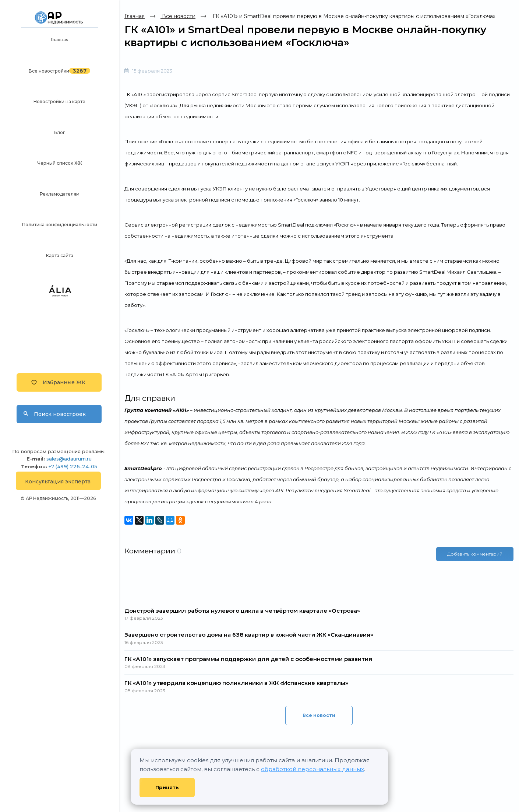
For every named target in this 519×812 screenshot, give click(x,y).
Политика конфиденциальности (60, 225)
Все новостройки (49, 71)
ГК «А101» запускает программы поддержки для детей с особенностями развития (248, 659)
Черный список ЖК (60, 163)
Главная (60, 40)
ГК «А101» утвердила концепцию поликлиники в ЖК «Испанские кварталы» (236, 683)
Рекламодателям (60, 194)
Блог (59, 132)
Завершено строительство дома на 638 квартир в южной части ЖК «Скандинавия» (249, 635)
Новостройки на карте (59, 101)
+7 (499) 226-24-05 (73, 466)
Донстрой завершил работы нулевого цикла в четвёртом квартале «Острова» (242, 611)
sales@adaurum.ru (69, 459)
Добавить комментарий (475, 554)
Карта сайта (60, 255)
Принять (167, 787)
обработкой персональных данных (313, 769)
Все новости (178, 16)
